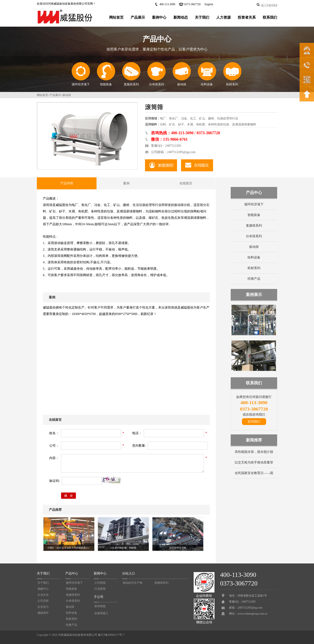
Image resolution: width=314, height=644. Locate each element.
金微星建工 (101, 613)
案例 (126, 183)
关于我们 (202, 17)
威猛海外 (43, 613)
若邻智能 (100, 606)
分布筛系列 (156, 74)
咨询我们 (254, 421)
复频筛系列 (131, 74)
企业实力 (43, 607)
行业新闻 (100, 589)
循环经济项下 (81, 74)
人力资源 (223, 17)
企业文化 (43, 595)
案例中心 (159, 17)
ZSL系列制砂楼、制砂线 (123, 548)
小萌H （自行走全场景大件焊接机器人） (69, 548)
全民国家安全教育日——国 (254, 473)
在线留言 (186, 183)
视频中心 (43, 589)
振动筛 (182, 74)
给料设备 (207, 74)
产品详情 (67, 183)
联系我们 (270, 17)
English (209, 4)
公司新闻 (100, 583)
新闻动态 (181, 17)
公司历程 (43, 601)
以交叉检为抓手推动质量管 (254, 462)
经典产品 (254, 279)
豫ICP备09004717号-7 (111, 635)
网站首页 (116, 17)
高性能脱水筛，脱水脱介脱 (254, 452)
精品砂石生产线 (133, 583)
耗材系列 (232, 74)
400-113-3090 (167, 4)
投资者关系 (247, 17)
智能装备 (106, 74)
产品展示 (138, 17)
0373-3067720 (192, 4)
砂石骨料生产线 (178, 548)
